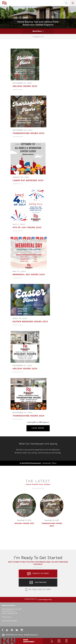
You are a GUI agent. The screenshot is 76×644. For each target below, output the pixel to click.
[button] (66, 6)
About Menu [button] (37, 31)
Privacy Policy (7, 617)
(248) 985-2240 (12, 613)
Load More (38, 428)
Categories (37, 37)
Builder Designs (12, 621)
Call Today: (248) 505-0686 (38, 590)
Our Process (41, 582)
